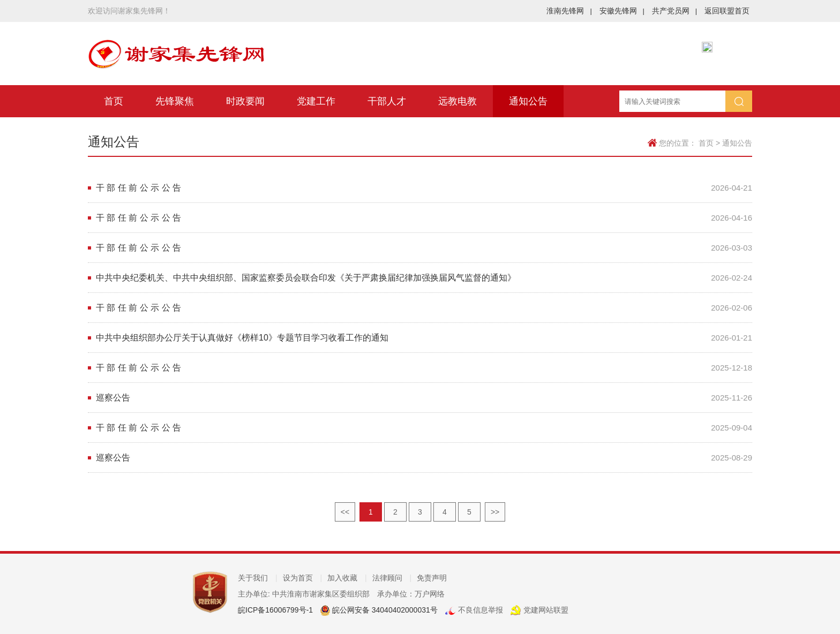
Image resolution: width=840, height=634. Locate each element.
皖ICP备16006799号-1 (275, 610)
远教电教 (457, 101)
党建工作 (316, 101)
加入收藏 (347, 578)
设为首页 (303, 578)
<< (345, 512)
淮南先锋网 (569, 11)
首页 (114, 101)
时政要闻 (245, 101)
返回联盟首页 (727, 11)
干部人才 (387, 101)
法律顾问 (392, 578)
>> (495, 512)
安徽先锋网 (622, 11)
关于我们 (258, 578)
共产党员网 (674, 11)
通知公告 (528, 101)
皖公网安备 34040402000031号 (384, 610)
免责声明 (432, 578)
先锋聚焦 (175, 101)
